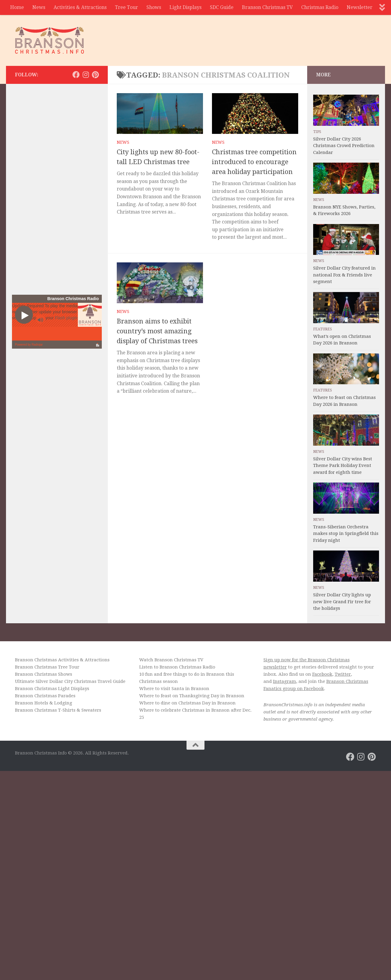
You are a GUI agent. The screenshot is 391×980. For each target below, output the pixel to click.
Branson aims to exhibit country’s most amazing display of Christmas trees (157, 331)
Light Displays (185, 7)
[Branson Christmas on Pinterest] (95, 75)
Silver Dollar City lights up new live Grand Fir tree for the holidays (342, 602)
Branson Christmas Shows (44, 674)
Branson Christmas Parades (45, 696)
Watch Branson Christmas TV (171, 660)
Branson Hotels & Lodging (44, 703)
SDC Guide (222, 7)
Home (17, 7)
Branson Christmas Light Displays (52, 689)
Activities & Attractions (80, 7)
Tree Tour (126, 7)
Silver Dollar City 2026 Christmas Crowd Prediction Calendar (344, 146)
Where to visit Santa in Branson (174, 689)
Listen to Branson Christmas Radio (177, 667)
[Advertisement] (267, 37)
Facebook (322, 674)
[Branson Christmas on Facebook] (76, 75)
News (39, 7)
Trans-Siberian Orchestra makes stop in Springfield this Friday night (346, 534)
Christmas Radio (320, 7)
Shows (154, 7)
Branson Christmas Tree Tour (47, 667)
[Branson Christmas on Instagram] (86, 75)
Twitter (343, 674)
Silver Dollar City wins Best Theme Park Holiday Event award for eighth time (343, 466)
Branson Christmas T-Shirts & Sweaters (58, 710)
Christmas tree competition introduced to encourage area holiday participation (254, 162)
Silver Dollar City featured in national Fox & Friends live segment (344, 275)
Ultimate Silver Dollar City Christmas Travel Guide (70, 681)
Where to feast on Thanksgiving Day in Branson (192, 696)
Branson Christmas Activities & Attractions (62, 660)
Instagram (285, 681)
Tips (317, 132)
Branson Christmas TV (267, 7)
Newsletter (360, 7)
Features (323, 329)
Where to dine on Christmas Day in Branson (187, 703)
